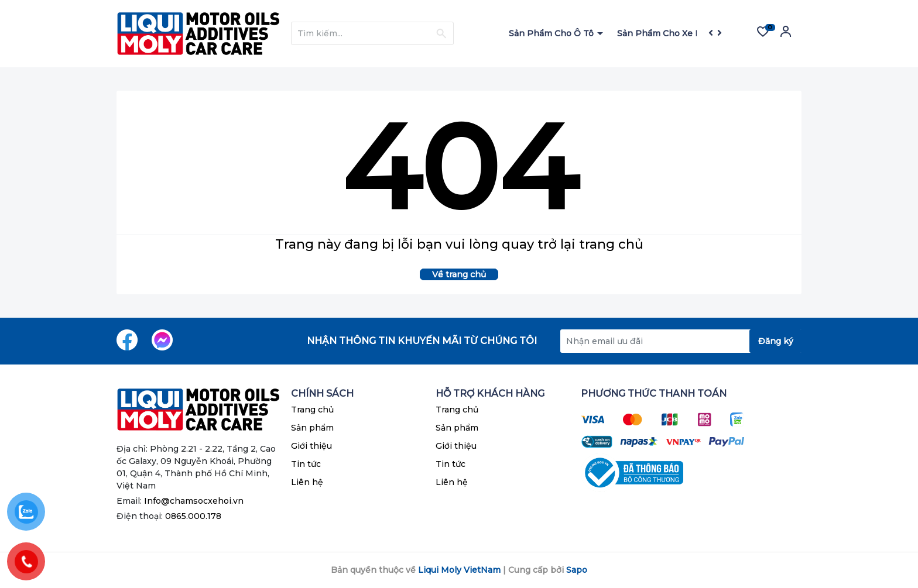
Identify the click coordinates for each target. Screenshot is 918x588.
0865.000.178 (193, 516)
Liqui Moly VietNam (459, 570)
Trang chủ (312, 410)
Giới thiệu (311, 446)
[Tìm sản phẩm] (372, 33)
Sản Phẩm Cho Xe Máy (666, 33)
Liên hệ (307, 482)
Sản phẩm (312, 428)
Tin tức (306, 464)
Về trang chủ (459, 274)
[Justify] (441, 33)
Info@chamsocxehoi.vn (194, 501)
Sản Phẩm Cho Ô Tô (552, 33)
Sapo (577, 570)
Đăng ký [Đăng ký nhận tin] (776, 341)
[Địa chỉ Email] (681, 341)
